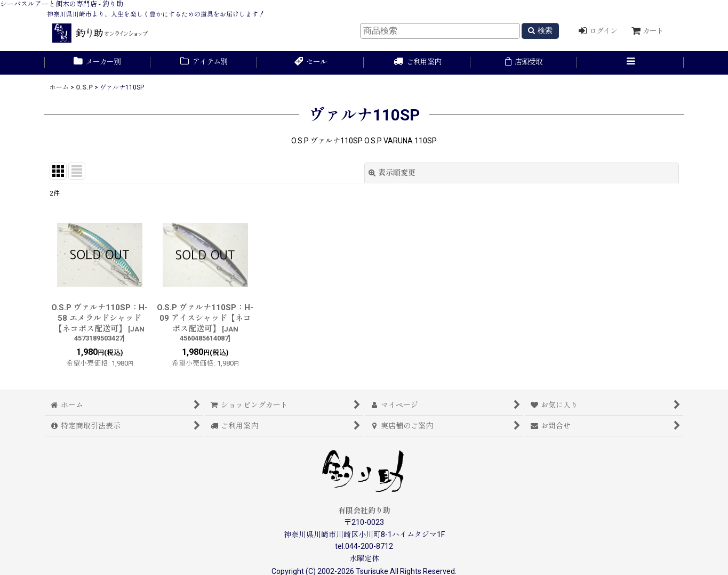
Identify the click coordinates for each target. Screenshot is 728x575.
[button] (630, 63)
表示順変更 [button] (392, 173)
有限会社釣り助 (364, 511)
